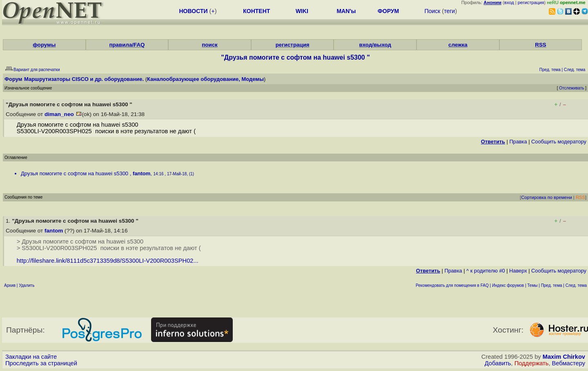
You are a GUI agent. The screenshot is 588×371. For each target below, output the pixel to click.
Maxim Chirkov (564, 357)
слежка (458, 45)
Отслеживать (571, 88)
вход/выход (375, 45)
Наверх (518, 271)
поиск (209, 45)
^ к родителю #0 (486, 271)
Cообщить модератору (559, 142)
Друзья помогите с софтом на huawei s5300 (75, 173)
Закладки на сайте (31, 357)
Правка (518, 142)
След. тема (576, 285)
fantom (141, 173)
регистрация (531, 2)
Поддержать (532, 363)
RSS (540, 45)
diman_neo (59, 114)
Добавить (498, 363)
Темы (532, 285)
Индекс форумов (508, 285)
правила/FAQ (127, 45)
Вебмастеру (569, 363)
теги (449, 11)
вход (509, 2)
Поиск (432, 11)
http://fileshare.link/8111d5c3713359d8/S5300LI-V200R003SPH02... (108, 261)
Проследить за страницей (41, 363)
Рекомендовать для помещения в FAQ (452, 285)
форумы (44, 45)
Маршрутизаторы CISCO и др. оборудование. (84, 79)
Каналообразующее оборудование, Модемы (205, 79)
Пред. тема (552, 285)
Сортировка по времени (547, 197)
